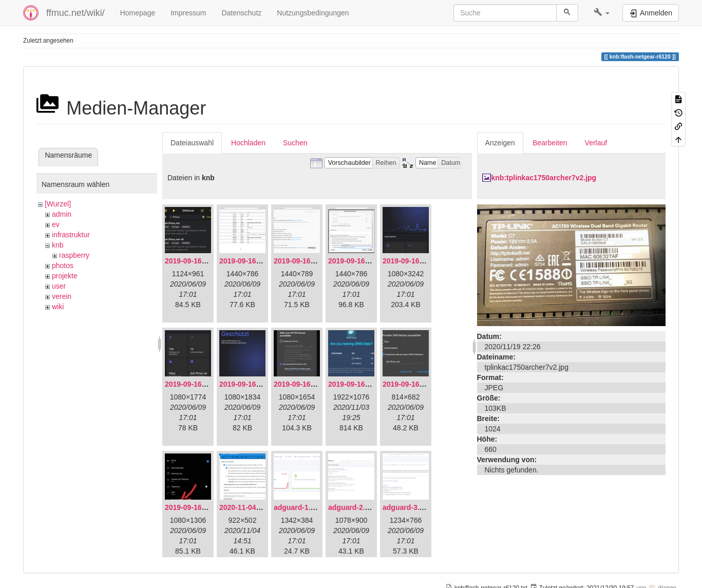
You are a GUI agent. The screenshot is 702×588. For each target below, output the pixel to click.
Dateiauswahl (192, 143)
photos (63, 265)
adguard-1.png (299, 507)
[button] (602, 13)
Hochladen (248, 143)
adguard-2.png (353, 507)
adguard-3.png (407, 507)
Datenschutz (241, 13)
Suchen (295, 143)
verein (62, 296)
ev (56, 224)
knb (58, 245)
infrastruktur (71, 235)
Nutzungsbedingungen (313, 13)
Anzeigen (500, 143)
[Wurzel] (58, 204)
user (59, 286)
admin (62, 214)
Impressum (188, 13)
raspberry (74, 255)
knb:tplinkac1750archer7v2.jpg (544, 178)
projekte (65, 276)
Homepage (138, 13)
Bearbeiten (550, 143)
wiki (58, 307)
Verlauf (596, 143)
